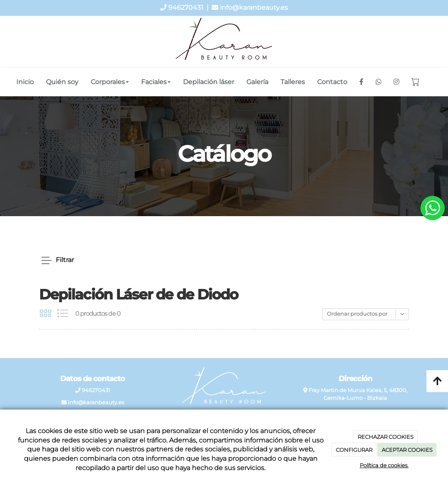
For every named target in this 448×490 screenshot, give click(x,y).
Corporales (110, 82)
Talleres (293, 82)
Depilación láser (209, 82)
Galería (257, 82)
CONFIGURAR (354, 450)
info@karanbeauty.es (254, 8)
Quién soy (62, 82)
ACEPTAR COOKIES (407, 450)
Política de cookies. (384, 465)
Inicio (25, 82)
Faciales (156, 82)
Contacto (332, 82)
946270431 (186, 8)
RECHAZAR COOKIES (386, 437)
